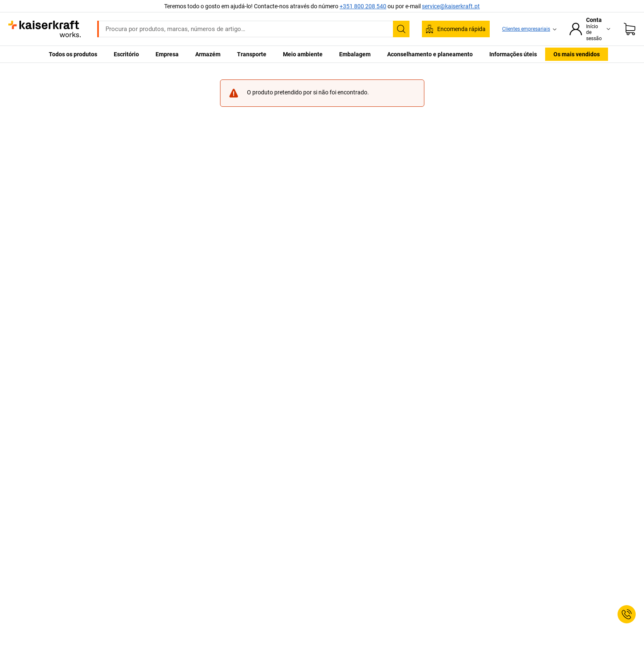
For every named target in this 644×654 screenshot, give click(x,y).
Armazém (208, 54)
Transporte (252, 54)
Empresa (167, 54)
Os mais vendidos (577, 54)
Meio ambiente (303, 54)
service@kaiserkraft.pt (451, 6)
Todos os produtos (73, 54)
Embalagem (355, 54)
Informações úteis (513, 54)
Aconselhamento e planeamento (430, 54)
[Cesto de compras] (630, 29)
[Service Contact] (627, 614)
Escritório (126, 54)
